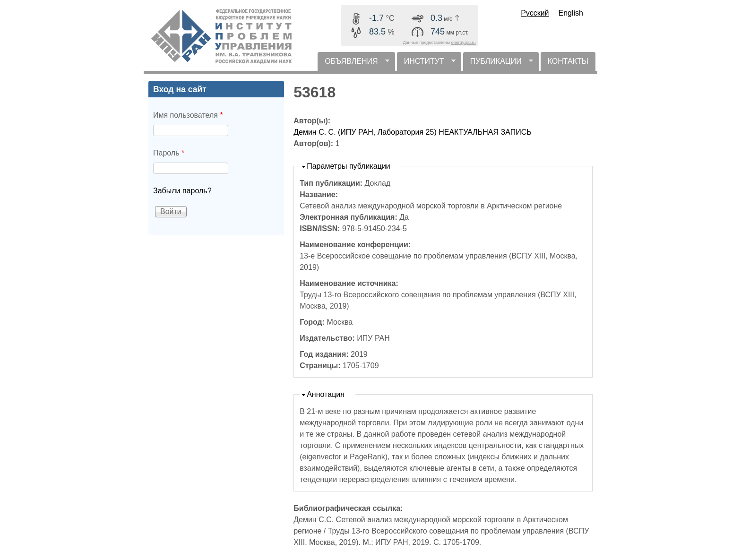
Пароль (169, 153)
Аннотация (326, 394)
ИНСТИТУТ (426, 64)
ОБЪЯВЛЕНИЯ (353, 64)
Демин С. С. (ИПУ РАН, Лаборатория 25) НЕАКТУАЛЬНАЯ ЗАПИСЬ (413, 132)
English (571, 13)
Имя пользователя (188, 115)
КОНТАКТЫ (568, 61)
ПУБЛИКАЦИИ (498, 64)
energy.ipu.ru (464, 43)
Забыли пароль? (182, 191)
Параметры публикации (349, 166)
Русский (535, 13)
